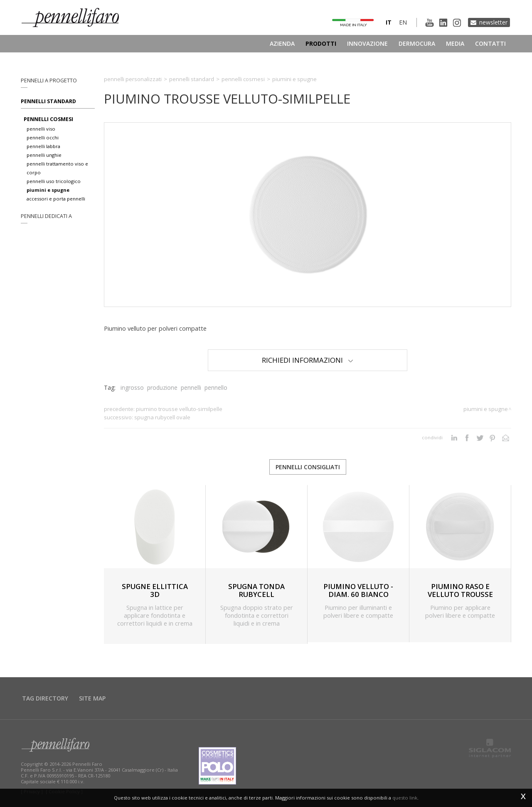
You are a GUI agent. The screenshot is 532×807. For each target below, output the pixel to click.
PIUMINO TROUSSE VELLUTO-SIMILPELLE (179, 409)
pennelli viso (41, 129)
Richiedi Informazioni (308, 360)
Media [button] (455, 43)
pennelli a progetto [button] (49, 80)
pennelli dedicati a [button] (46, 216)
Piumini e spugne (294, 79)
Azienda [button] (282, 43)
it (389, 22)
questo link (405, 798)
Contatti (490, 43)
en (403, 22)
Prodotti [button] (321, 43)
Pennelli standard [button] (48, 101)
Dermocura (417, 43)
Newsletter (493, 22)
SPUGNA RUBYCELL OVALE (162, 417)
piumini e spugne (48, 190)
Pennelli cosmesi (243, 79)
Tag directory (45, 698)
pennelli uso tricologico (54, 181)
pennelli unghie (44, 155)
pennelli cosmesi (48, 119)
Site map (92, 698)
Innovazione (367, 43)
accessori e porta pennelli (56, 199)
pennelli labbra (43, 146)
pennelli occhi (43, 137)
